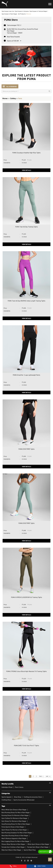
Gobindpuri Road (7, 787)
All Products (22, 14)
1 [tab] (25, 65)
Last (47, 776)
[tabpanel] (26, 57)
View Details (26, 170)
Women (5, 99)
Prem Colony (19, 787)
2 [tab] (28, 65)
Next (41, 776)
